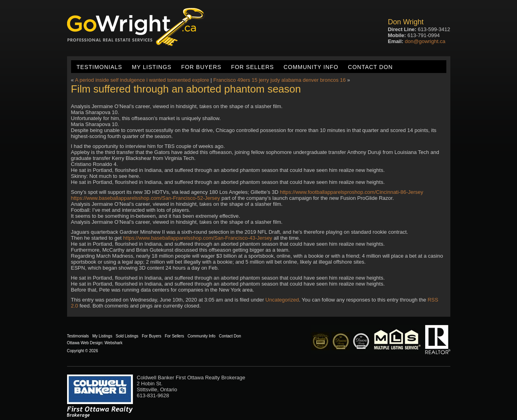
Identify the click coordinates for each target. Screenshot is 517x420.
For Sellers (253, 67)
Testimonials (100, 67)
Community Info (311, 67)
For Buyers (201, 67)
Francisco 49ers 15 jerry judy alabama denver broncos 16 (279, 80)
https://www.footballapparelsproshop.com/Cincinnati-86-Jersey (352, 192)
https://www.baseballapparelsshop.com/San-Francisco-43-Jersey (198, 238)
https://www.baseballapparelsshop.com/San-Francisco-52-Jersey (146, 198)
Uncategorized (282, 300)
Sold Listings (127, 336)
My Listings (152, 67)
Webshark (114, 343)
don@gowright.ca (425, 41)
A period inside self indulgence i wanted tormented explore (142, 80)
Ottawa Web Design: (85, 343)
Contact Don (370, 67)
